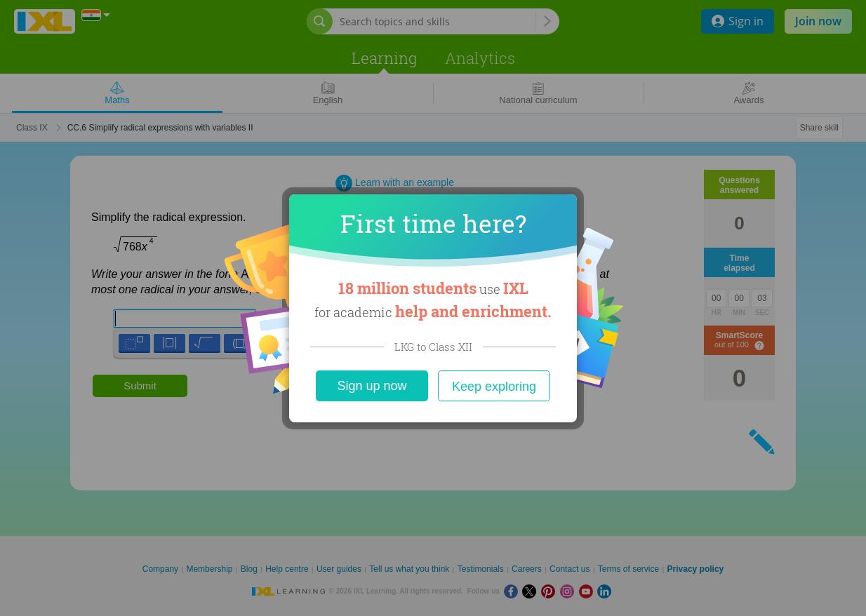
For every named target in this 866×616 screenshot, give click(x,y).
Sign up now (372, 386)
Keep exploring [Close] (494, 387)
